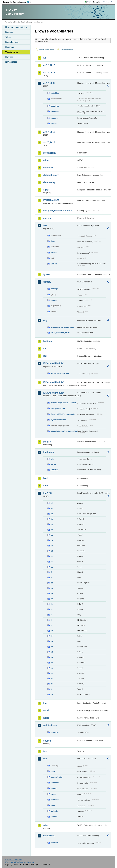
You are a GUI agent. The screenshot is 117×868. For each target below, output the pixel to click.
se (52, 673)
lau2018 (47, 493)
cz (52, 540)
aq (45, 58)
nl (52, 647)
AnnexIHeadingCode (60, 373)
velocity (54, 811)
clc (52, 459)
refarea (54, 253)
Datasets (9, 32)
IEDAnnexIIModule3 (54, 382)
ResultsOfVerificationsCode (63, 414)
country (54, 843)
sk (52, 684)
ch (52, 530)
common (48, 168)
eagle (53, 464)
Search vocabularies (46, 50)
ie (52, 604)
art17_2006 (49, 83)
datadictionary (51, 175)
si (52, 678)
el (52, 562)
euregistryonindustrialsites (58, 211)
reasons (54, 118)
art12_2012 (49, 65)
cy (52, 535)
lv (52, 636)
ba (52, 514)
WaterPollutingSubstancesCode (64, 431)
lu (52, 631)
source (54, 300)
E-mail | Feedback (14, 860)
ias (45, 349)
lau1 (45, 478)
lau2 (45, 486)
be (52, 519)
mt (52, 641)
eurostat (48, 218)
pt (52, 657)
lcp (45, 703)
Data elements (12, 42)
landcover (49, 452)
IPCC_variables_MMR (60, 333)
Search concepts (67, 50)
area (53, 771)
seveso (47, 741)
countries (55, 106)
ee (52, 556)
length (54, 788)
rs (52, 668)
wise (46, 825)
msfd (46, 710)
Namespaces (11, 62)
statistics (55, 800)
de (52, 546)
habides (47, 341)
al (52, 503)
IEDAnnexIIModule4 (54, 393)
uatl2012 (55, 470)
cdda (46, 160)
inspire (47, 442)
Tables (8, 37)
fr (52, 577)
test (45, 751)
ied (45, 356)
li (52, 620)
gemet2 (47, 282)
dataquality (49, 182)
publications (50, 725)
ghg (45, 320)
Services (9, 57)
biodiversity (50, 153)
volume (54, 817)
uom (46, 759)
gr (52, 588)
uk (52, 694)
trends (54, 123)
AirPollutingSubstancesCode (63, 403)
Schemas (9, 47)
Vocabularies (12, 52)
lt (52, 625)
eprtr (46, 190)
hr (52, 594)
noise (46, 718)
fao (45, 225)
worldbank (49, 836)
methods (55, 111)
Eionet (16, 22)
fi (52, 572)
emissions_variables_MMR (63, 327)
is (52, 609)
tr (52, 689)
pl (52, 652)
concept (54, 289)
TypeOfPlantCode (58, 420)
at (52, 508)
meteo (54, 794)
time (53, 805)
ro (52, 663)
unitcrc (54, 264)
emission (55, 783)
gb (52, 583)
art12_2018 (49, 73)
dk (52, 551)
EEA (17, 2)
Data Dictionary (26, 22)
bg (52, 524)
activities (55, 93)
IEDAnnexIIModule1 (54, 363)
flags (53, 241)
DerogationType (58, 408)
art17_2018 (49, 142)
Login (89, 2)
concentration (57, 777)
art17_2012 (49, 132)
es (52, 567)
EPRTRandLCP (51, 200)
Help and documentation (16, 27)
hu (52, 599)
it (52, 615)
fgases (47, 274)
